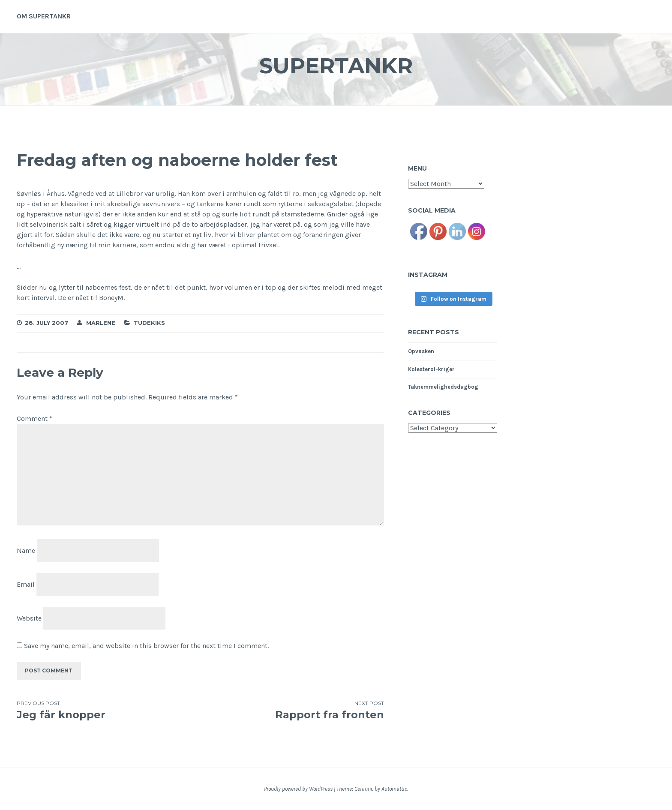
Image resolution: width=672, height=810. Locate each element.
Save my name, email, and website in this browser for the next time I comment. (146, 646)
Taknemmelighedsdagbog (443, 387)
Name (26, 550)
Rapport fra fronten (292, 710)
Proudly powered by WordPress (298, 789)
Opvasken (421, 351)
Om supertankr (44, 16)
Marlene (101, 323)
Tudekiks (149, 323)
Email (26, 584)
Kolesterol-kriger (431, 369)
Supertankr (336, 66)
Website (29, 618)
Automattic (394, 789)
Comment (34, 418)
